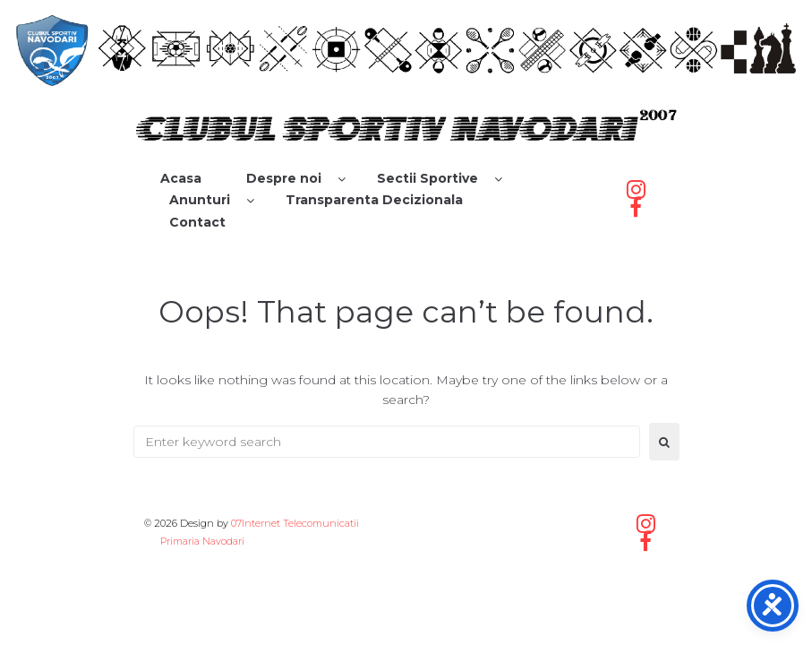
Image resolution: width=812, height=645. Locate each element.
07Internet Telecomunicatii (295, 523)
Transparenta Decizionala (374, 200)
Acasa (181, 178)
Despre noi (284, 178)
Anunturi (200, 200)
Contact (197, 222)
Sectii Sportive (427, 178)
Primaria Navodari (201, 541)
